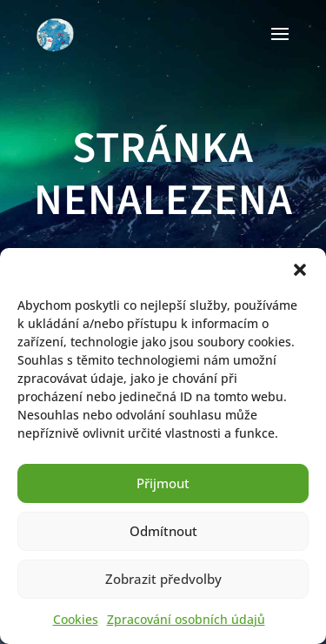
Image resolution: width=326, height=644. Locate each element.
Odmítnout (163, 531)
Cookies (76, 619)
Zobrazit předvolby (163, 579)
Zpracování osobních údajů (186, 619)
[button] (300, 270)
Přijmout (163, 483)
